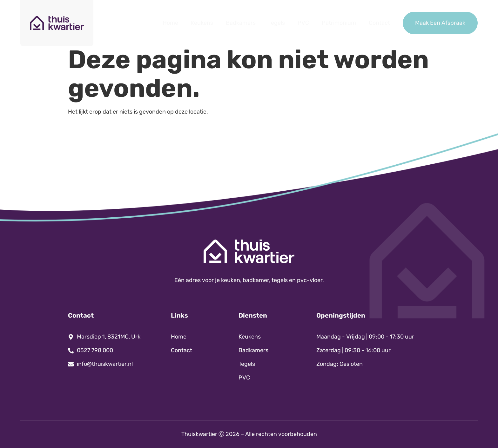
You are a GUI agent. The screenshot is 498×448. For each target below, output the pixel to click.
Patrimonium (339, 23)
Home (170, 23)
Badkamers (241, 23)
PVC (303, 23)
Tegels (277, 23)
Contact (379, 23)
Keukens (202, 23)
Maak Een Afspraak (440, 23)
